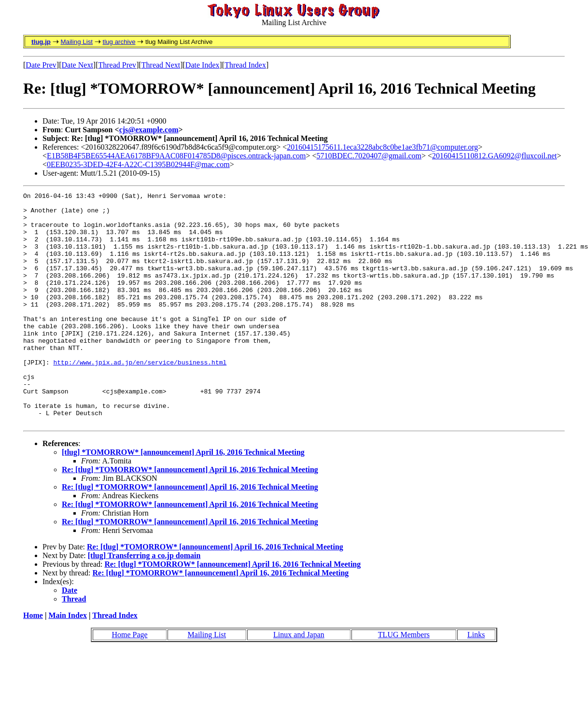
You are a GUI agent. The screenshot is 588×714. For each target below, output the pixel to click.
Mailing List (77, 42)
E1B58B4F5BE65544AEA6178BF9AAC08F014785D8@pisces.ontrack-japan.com (176, 156)
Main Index (68, 662)
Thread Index (245, 65)
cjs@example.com (149, 130)
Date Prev (41, 65)
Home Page (129, 681)
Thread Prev (117, 65)
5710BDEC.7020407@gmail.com (369, 156)
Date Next (77, 65)
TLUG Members (404, 681)
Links (476, 681)
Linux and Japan (299, 681)
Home (33, 662)
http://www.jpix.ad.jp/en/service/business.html (140, 397)
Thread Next (161, 65)
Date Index (203, 65)
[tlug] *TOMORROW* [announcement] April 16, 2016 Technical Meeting (183, 498)
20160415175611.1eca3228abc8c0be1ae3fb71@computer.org (382, 147)
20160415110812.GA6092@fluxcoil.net (495, 156)
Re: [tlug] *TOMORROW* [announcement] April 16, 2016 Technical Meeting (190, 516)
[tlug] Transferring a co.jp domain (144, 602)
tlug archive (119, 42)
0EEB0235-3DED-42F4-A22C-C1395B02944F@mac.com (138, 164)
